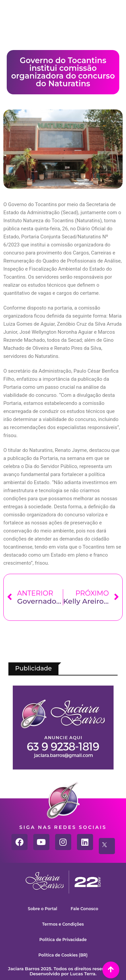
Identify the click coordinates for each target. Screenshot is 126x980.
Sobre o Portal (43, 909)
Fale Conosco (84, 909)
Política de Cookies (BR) (63, 955)
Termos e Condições (63, 924)
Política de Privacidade (63, 940)
